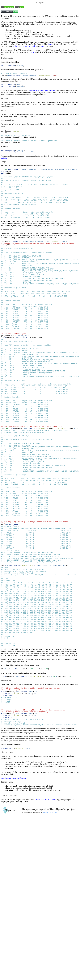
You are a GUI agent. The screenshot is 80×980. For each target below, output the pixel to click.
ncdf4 (15, 47)
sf (36, 47)
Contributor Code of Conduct (45, 860)
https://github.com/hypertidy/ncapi (14, 838)
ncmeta (31, 53)
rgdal (33, 47)
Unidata (50, 45)
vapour (43, 47)
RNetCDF (26, 47)
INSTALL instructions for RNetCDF (41, 92)
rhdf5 (20, 47)
